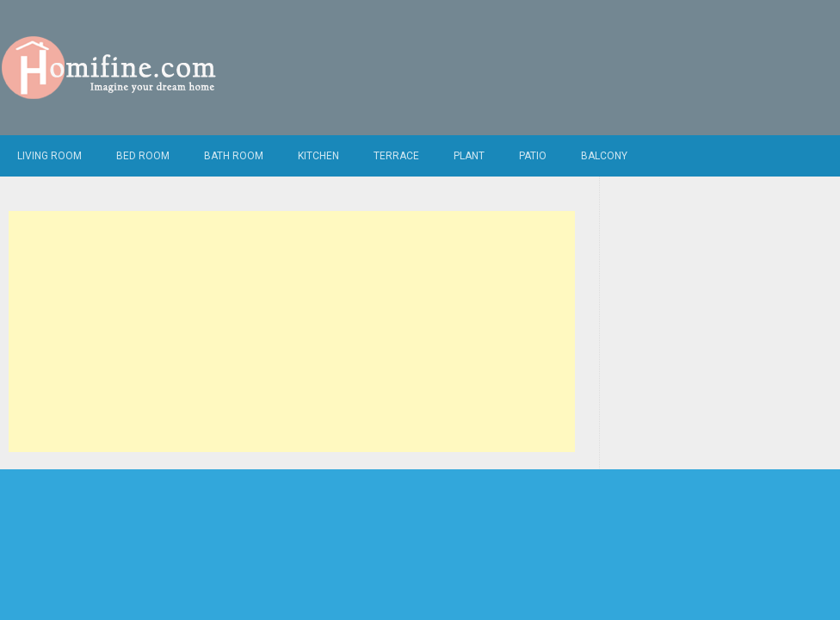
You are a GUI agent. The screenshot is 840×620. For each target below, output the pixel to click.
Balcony (604, 156)
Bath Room (234, 156)
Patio (533, 156)
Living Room (49, 156)
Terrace (396, 156)
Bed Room (143, 156)
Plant (469, 156)
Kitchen (318, 156)
